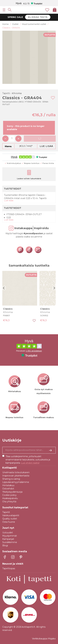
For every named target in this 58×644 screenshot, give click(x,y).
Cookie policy (9, 495)
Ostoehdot (8, 489)
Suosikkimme (10, 542)
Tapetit (6, 512)
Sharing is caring (11, 479)
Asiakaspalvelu (10, 498)
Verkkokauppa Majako (44, 639)
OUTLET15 (50, 35)
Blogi (5, 545)
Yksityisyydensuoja (12, 492)
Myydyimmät (10, 536)
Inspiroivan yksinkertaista (16, 476)
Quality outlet (10, 519)
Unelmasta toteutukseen (16, 472)
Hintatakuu (8, 485)
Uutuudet (8, 533)
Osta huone (9, 522)
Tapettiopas (9, 568)
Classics (8, 309)
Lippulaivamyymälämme (16, 482)
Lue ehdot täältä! (30, 463)
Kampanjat (8, 539)
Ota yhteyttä (9, 502)
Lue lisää (46, 146)
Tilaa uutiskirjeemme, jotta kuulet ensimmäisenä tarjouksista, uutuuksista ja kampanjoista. (28, 460)
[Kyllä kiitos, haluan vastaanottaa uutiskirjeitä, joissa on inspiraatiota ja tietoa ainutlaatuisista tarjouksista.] (29, 450)
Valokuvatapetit (11, 515)
